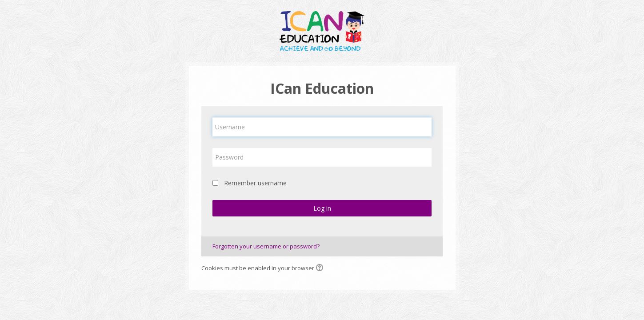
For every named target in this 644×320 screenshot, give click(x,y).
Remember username (255, 183)
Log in (322, 208)
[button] (321, 268)
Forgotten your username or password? (266, 246)
